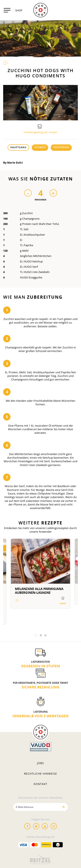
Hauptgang (18, 147)
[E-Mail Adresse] (36, 807)
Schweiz (40, 147)
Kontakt (40, 784)
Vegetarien (61, 147)
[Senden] (63, 807)
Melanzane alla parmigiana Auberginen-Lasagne (39, 591)
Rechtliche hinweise (40, 774)
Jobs (40, 763)
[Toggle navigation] (7, 10)
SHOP (19, 10)
